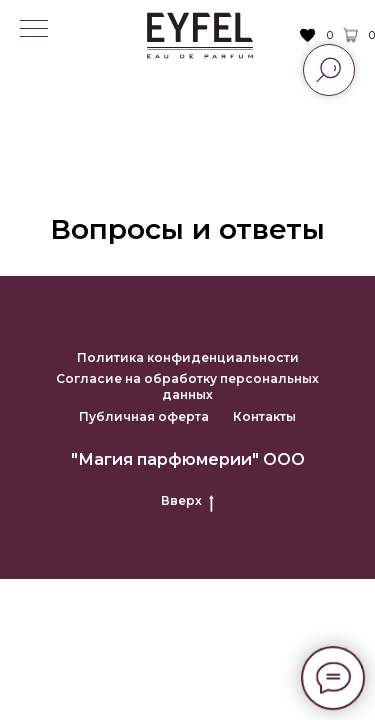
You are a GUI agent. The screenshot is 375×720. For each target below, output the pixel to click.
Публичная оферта (144, 416)
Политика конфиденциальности (188, 357)
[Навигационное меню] (34, 30)
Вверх (187, 501)
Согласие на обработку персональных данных (187, 386)
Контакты (264, 416)
